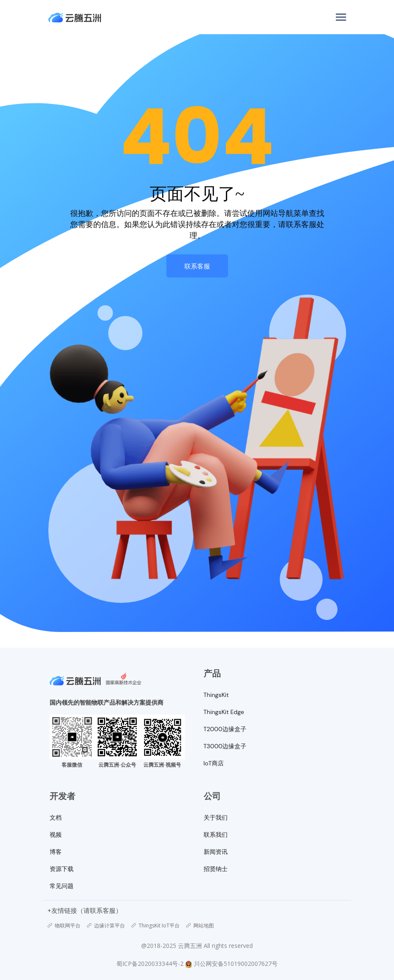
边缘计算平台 (106, 926)
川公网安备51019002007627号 (236, 964)
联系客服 (197, 266)
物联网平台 (64, 926)
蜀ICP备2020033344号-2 (150, 964)
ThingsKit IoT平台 (156, 926)
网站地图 (200, 926)
